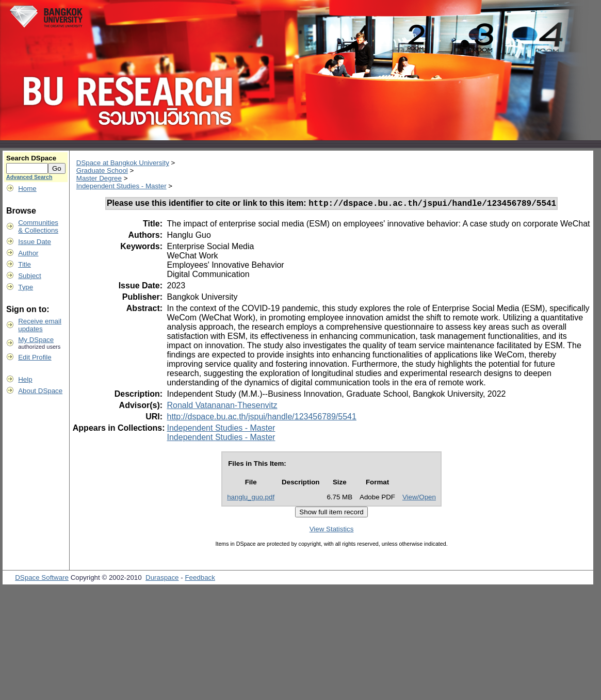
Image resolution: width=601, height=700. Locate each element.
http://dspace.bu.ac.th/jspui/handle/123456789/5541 (261, 418)
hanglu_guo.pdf (251, 499)
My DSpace (36, 340)
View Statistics (332, 531)
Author (28, 253)
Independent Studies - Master (121, 186)
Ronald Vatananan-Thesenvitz (222, 407)
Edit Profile (35, 357)
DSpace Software (42, 579)
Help (25, 379)
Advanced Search (29, 177)
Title (25, 264)
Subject (29, 276)
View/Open (419, 499)
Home (27, 189)
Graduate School (102, 170)
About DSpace (40, 391)
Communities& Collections (38, 226)
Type (26, 287)
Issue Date (35, 242)
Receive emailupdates (40, 325)
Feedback (200, 579)
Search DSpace (31, 158)
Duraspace (162, 579)
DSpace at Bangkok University (123, 163)
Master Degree (99, 178)
